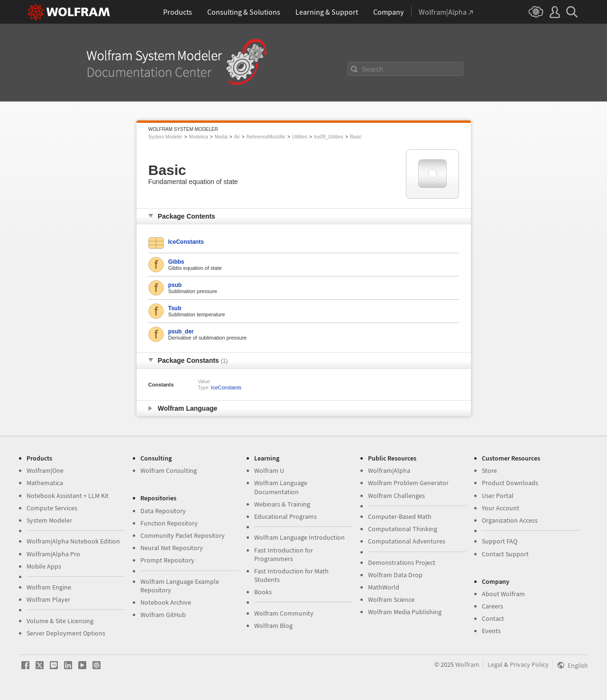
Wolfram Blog (273, 626)
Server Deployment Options (66, 633)
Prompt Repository (167, 560)
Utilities (300, 137)
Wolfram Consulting (169, 470)
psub (175, 285)
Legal (495, 664)
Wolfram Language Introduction (299, 537)
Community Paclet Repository (183, 535)
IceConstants (186, 242)
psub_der (181, 332)
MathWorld (384, 587)
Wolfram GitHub (163, 615)
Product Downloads (510, 483)
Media (221, 137)
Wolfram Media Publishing (405, 612)
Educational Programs (285, 516)
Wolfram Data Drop (395, 575)
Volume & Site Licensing (60, 621)
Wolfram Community (284, 613)
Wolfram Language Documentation (281, 487)
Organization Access (510, 520)
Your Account (501, 508)
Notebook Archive (166, 602)
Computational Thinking (403, 529)
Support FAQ (500, 541)
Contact (493, 618)
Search (373, 69)
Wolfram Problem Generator (408, 483)
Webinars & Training (282, 504)
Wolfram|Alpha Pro (53, 554)
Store (489, 470)
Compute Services (52, 508)
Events (491, 631)
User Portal (498, 496)
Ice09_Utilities (329, 137)
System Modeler (166, 137)
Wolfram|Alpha (389, 470)
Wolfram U (269, 470)
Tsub (175, 308)
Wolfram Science (391, 599)
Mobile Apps (44, 566)
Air (237, 137)
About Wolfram (503, 594)
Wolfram (467, 664)
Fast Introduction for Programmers (284, 554)
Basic (356, 137)
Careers (492, 606)
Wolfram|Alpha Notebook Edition (73, 541)
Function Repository (169, 523)
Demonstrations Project (402, 562)
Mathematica (45, 483)
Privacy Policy (529, 664)
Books (263, 592)
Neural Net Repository (172, 548)
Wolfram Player (48, 599)
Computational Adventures (407, 541)
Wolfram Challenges (396, 496)
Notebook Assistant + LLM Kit (68, 496)
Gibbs (176, 262)
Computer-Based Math (400, 516)
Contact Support (505, 554)
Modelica (199, 137)
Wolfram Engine (49, 587)
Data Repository (163, 511)
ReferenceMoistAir (266, 137)
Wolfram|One (45, 470)
